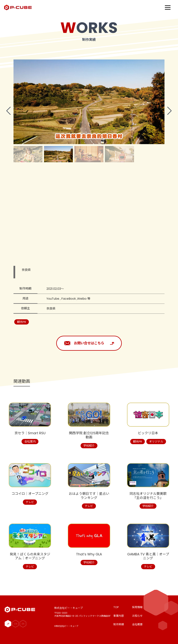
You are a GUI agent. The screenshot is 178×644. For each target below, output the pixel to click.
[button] (9, 111)
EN (23, 624)
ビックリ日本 (148, 433)
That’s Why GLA (89, 554)
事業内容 (119, 616)
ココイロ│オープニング (30, 494)
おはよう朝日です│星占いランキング (89, 496)
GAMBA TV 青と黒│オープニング (148, 556)
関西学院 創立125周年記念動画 (89, 435)
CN (16, 624)
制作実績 (119, 624)
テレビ (30, 502)
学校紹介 (89, 446)
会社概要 (137, 624)
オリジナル (156, 441)
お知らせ (137, 616)
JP (8, 624)
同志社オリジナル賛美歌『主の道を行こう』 (148, 496)
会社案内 (30, 441)
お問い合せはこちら (89, 343)
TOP (116, 607)
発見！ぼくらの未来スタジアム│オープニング (30, 556)
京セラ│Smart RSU (30, 433)
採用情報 (137, 607)
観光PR (22, 322)
